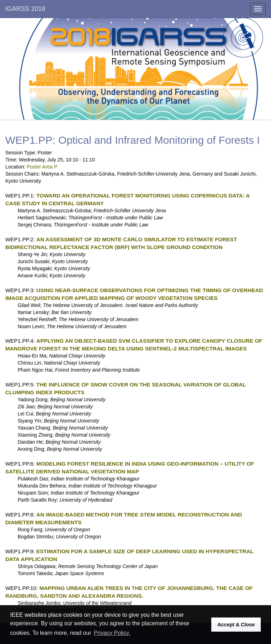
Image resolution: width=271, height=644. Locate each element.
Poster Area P (42, 167)
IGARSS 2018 (25, 9)
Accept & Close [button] (236, 625)
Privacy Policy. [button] (112, 633)
